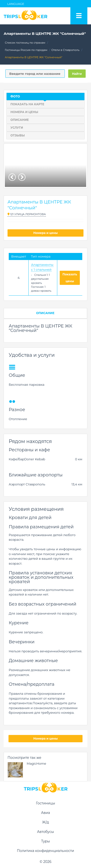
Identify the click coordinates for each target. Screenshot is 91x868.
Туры (45, 841)
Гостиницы (45, 803)
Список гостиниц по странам (25, 43)
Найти (77, 74)
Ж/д (45, 822)
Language (16, 4)
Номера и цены (45, 233)
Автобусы (46, 832)
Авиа (45, 813)
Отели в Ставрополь (66, 50)
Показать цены (70, 278)
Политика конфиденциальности (46, 851)
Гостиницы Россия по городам (26, 50)
